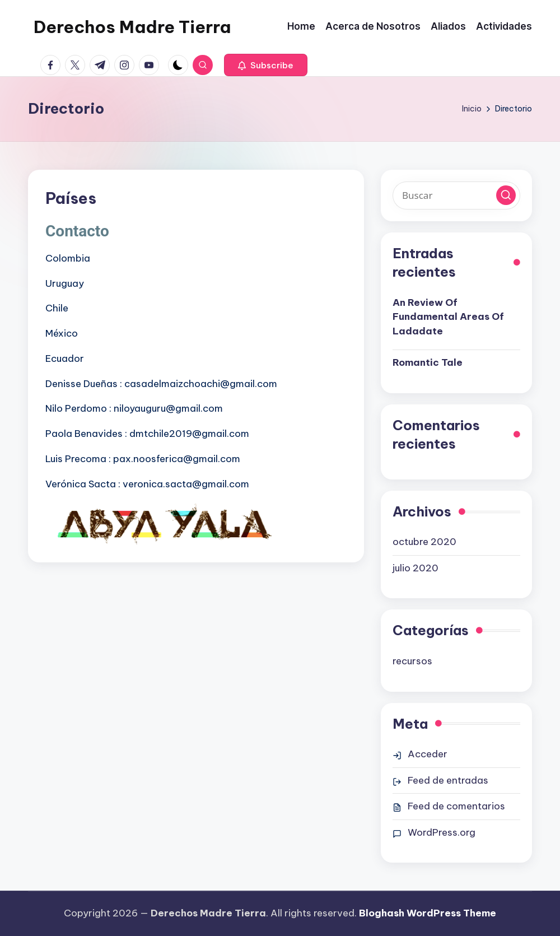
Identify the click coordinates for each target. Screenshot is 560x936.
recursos (412, 661)
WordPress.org (442, 832)
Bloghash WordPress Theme (428, 913)
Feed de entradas (448, 780)
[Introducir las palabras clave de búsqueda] (456, 195)
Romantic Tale (428, 362)
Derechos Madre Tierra (132, 27)
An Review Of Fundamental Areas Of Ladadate (448, 317)
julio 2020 (416, 568)
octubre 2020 (424, 542)
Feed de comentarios (456, 806)
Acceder (428, 754)
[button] (266, 65)
